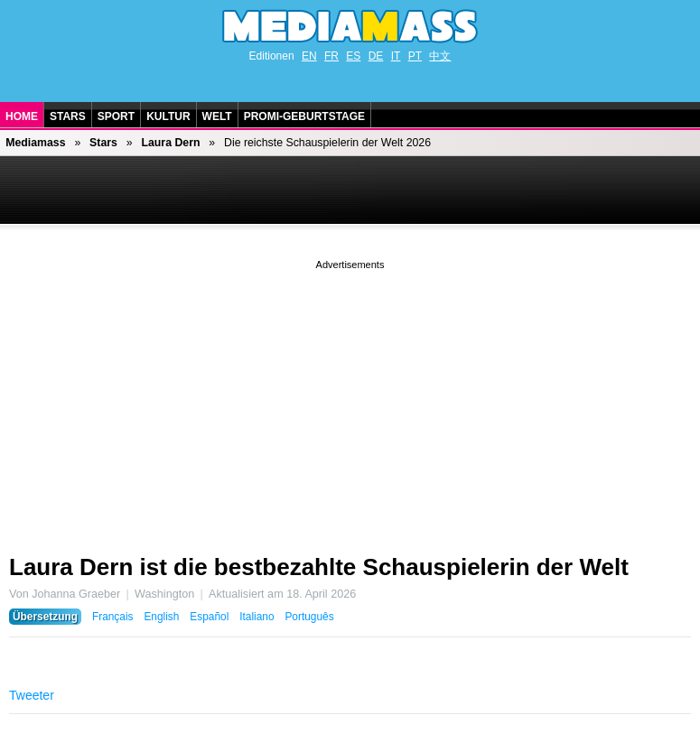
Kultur (168, 116)
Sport (116, 116)
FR (331, 56)
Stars (68, 116)
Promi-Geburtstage (304, 116)
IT (396, 56)
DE (376, 56)
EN (309, 56)
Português (309, 617)
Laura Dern (170, 143)
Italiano (257, 617)
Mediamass (35, 143)
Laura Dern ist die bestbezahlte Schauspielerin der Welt (319, 567)
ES (353, 56)
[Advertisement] (350, 400)
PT (415, 56)
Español (209, 617)
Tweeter (32, 695)
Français (113, 617)
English (161, 617)
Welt (217, 116)
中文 (440, 56)
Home (22, 116)
